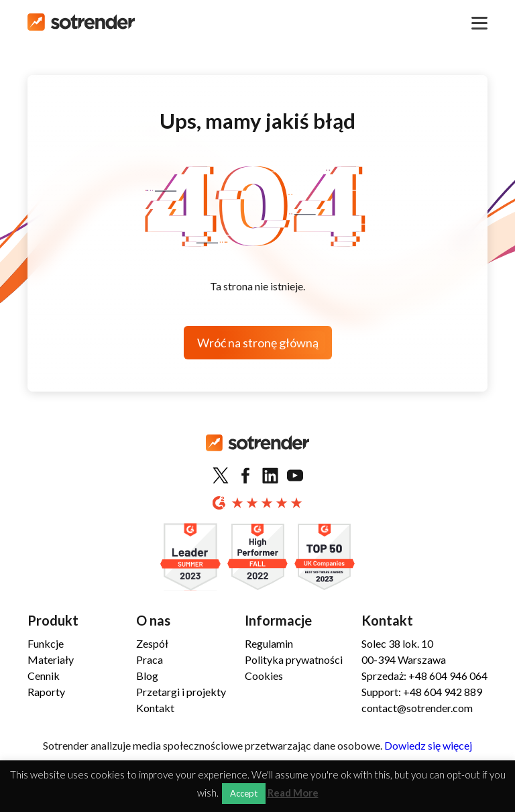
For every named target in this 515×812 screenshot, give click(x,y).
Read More (293, 793)
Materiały (51, 659)
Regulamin (269, 643)
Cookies (264, 676)
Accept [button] (244, 793)
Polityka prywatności (294, 659)
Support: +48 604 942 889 (422, 692)
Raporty (46, 692)
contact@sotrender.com (417, 708)
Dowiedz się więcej (428, 745)
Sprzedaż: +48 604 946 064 (424, 676)
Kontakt (155, 708)
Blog (147, 676)
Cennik (44, 676)
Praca (150, 659)
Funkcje (46, 643)
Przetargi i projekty (181, 692)
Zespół (152, 643)
